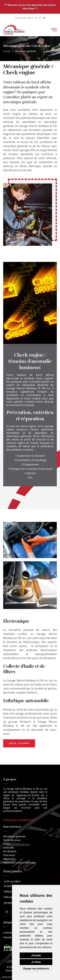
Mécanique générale (14, 836)
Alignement (9, 859)
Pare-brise (9, 855)
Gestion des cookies (9, 977)
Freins (7, 844)
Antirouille (9, 848)
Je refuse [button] (36, 962)
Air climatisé (10, 851)
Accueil (7, 51)
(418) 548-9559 (24, 18)
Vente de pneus (12, 840)
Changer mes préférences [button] (36, 969)
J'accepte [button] (36, 955)
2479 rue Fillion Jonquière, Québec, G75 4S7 (19, 884)
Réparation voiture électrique (19, 862)
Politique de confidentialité (19, 820)
